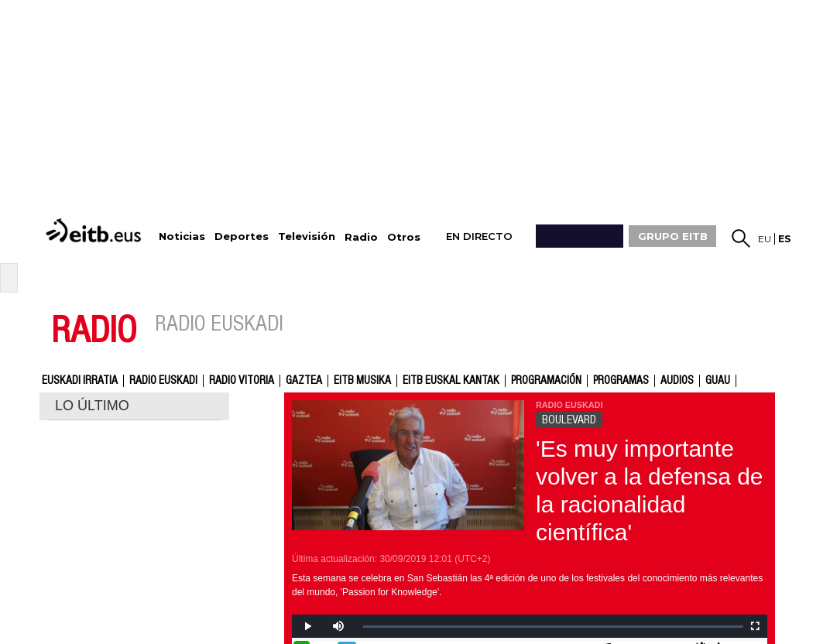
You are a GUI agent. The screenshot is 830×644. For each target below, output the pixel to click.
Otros (404, 237)
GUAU (718, 381)
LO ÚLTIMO (92, 406)
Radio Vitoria (242, 381)
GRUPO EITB (673, 236)
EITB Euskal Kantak (451, 381)
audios (677, 381)
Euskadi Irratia (80, 381)
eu (765, 239)
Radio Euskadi (163, 381)
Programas (621, 381)
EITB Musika (362, 381)
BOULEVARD (569, 420)
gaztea (304, 381)
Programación (546, 381)
